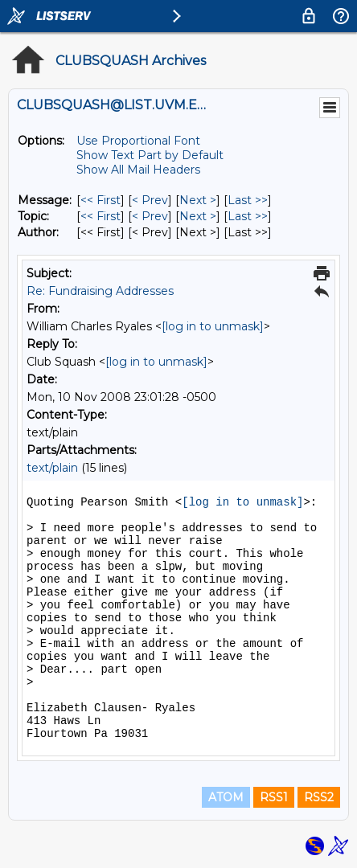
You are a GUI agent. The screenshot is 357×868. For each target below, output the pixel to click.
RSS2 (319, 797)
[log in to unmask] (213, 326)
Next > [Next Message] (198, 200)
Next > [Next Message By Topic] (198, 216)
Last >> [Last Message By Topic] (248, 216)
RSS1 (274, 797)
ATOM (226, 797)
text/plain (52, 468)
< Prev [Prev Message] (150, 200)
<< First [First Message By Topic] (101, 216)
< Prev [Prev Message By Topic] (150, 216)
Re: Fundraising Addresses (100, 291)
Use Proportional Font (138, 141)
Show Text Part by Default (150, 155)
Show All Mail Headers (138, 170)
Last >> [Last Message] (248, 200)
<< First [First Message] (101, 200)
